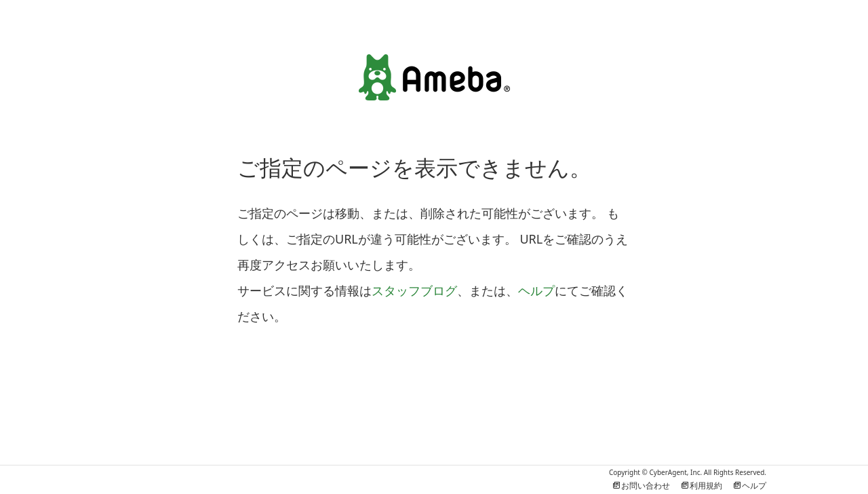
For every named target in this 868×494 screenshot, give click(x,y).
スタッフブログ (414, 290)
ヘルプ (536, 290)
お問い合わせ (641, 486)
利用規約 (701, 486)
